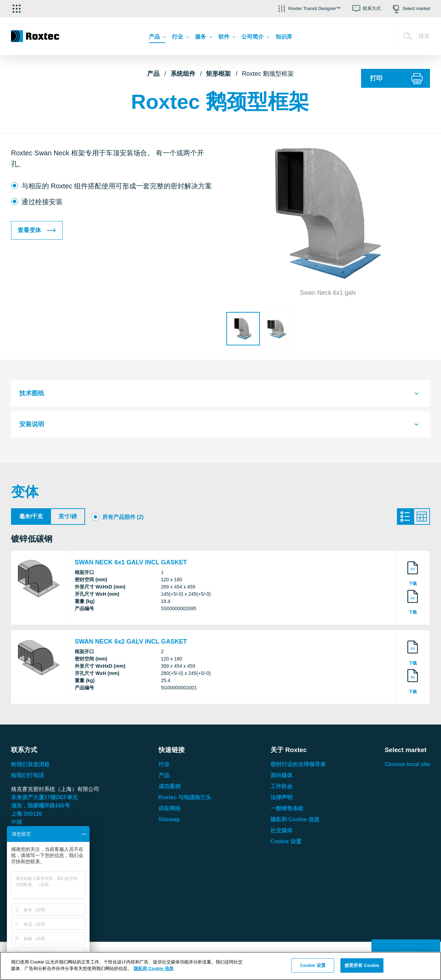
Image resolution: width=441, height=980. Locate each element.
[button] (309, 9)
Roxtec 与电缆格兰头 (185, 799)
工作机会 (281, 788)
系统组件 (183, 74)
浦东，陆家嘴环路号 (40, 808)
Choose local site (407, 766)
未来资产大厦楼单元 (44, 799)
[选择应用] (17, 9)
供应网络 (170, 810)
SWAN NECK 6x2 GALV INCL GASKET (131, 644)
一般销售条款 (287, 810)
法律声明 (281, 799)
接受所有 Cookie (362, 965)
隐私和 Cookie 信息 (295, 821)
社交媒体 (281, 832)
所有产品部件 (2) (123, 517)
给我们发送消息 (30, 766)
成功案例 (170, 788)
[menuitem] (157, 38)
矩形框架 (218, 74)
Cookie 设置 (286, 843)
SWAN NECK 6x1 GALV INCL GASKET (131, 564)
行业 (164, 766)
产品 (153, 74)
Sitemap (169, 821)
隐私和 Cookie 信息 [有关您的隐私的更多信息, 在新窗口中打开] (154, 968)
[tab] (220, 393)
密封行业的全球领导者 (298, 766)
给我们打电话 (28, 777)
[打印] (396, 78)
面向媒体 (281, 777)
